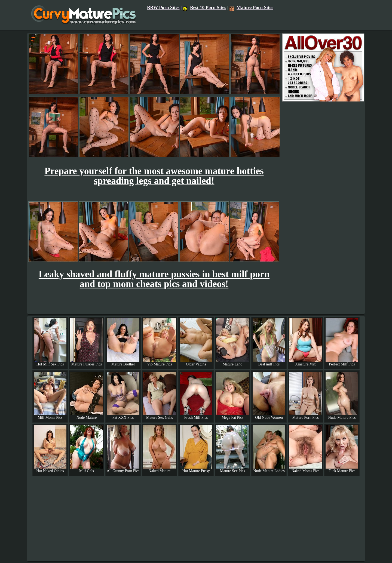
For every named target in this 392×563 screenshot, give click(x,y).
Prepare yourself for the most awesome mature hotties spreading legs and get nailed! (154, 176)
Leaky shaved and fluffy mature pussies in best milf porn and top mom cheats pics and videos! (154, 279)
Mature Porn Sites (251, 7)
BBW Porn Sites (163, 7)
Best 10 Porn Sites (205, 7)
